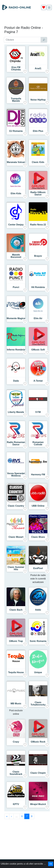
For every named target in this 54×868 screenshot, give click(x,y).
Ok (51, 864)
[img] (49, 8)
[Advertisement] (27, 19)
